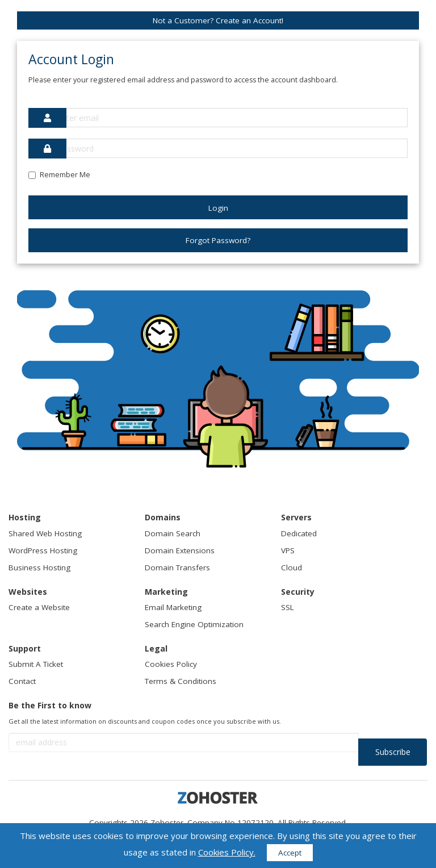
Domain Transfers (177, 567)
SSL (288, 607)
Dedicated (299, 533)
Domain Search (173, 533)
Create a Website (39, 607)
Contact (22, 681)
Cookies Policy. (227, 852)
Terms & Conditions (181, 681)
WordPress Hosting (43, 550)
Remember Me (59, 175)
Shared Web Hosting (45, 533)
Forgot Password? (218, 240)
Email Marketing (173, 607)
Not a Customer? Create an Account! (218, 20)
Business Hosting (39, 567)
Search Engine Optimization (194, 624)
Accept (290, 853)
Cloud (292, 567)
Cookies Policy (171, 664)
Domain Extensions (180, 550)
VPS (288, 550)
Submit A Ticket (36, 664)
